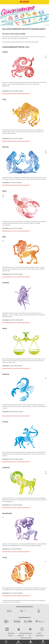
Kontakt (39, 633)
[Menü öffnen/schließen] (6, 642)
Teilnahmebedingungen (26, 633)
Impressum (21, 635)
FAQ (30, 635)
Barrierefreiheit (40, 635)
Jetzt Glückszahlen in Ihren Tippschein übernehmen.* (16, 93)
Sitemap (10, 635)
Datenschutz (11, 633)
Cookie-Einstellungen (26, 638)
